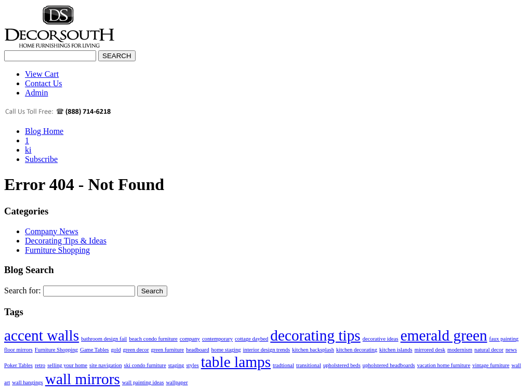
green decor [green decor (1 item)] (136, 350)
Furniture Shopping (57, 250)
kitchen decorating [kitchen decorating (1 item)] (357, 350)
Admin (36, 93)
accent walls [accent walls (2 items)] (42, 335)
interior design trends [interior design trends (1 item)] (267, 350)
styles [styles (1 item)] (192, 365)
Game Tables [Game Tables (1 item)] (95, 350)
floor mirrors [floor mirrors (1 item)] (18, 350)
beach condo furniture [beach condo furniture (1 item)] (153, 339)
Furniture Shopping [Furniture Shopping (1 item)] (56, 350)
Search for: (23, 290)
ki (28, 150)
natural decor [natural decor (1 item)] (489, 350)
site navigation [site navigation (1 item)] (105, 365)
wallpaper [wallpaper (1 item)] (177, 382)
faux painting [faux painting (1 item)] (504, 339)
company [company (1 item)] (190, 339)
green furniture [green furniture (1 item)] (167, 350)
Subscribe (41, 159)
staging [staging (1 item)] (176, 365)
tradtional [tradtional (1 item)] (283, 365)
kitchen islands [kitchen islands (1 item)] (396, 350)
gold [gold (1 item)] (116, 350)
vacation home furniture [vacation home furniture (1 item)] (444, 365)
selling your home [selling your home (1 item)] (67, 365)
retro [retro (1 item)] (40, 365)
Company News (52, 231)
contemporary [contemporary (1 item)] (217, 339)
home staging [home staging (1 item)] (226, 350)
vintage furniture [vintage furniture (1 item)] (491, 365)
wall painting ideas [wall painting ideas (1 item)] (143, 382)
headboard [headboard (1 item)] (197, 350)
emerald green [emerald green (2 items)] (444, 335)
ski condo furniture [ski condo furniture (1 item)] (145, 365)
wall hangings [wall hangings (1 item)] (28, 382)
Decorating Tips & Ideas (66, 241)
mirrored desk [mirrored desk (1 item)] (430, 350)
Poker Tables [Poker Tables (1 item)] (18, 365)
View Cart (42, 74)
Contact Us (44, 83)
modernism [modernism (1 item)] (460, 350)
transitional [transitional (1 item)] (309, 365)
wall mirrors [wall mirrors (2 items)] (83, 379)
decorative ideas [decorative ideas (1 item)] (381, 339)
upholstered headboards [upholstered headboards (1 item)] (389, 365)
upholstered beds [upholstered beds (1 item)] (342, 365)
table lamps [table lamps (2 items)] (236, 362)
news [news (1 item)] (511, 350)
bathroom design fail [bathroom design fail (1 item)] (104, 339)
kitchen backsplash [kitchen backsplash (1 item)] (313, 350)
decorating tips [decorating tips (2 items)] (315, 335)
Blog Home (44, 131)
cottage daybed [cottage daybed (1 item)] (251, 339)
